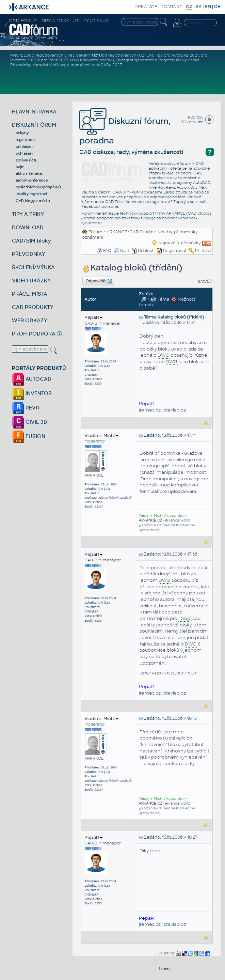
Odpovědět (99, 281)
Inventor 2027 (23, 60)
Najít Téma (155, 299)
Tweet (164, 968)
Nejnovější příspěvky (180, 243)
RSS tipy (196, 117)
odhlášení (25, 153)
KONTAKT (171, 7)
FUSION (29, 436)
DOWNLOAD (28, 227)
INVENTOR (32, 393)
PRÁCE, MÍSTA (30, 294)
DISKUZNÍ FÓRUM (34, 125)
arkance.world (178, 520)
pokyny (22, 133)
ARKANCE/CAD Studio (130, 232)
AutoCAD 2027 (185, 55)
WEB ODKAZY (30, 320)
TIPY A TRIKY (28, 214)
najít (20, 167)
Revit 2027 (58, 60)
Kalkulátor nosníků (97, 60)
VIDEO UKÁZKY (31, 281)
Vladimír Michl (101, 435)
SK (198, 7)
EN (208, 7)
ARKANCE (146, 7)
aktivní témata (29, 173)
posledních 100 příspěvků (38, 187)
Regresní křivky (172, 60)
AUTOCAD (32, 379)
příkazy (59, 65)
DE (217, 7)
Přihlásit (203, 251)
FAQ (107, 251)
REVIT (26, 408)
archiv (205, 281)
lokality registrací (31, 194)
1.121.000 (99, 55)
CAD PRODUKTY (33, 307)
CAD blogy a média (33, 201)
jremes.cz (150, 410)
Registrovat (175, 251)
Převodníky (20, 65)
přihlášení (25, 146)
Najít (122, 251)
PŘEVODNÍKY (29, 254)
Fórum (95, 232)
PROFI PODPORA (34, 334)
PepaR (93, 317)
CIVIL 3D (30, 422)
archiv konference (32, 180)
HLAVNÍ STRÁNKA (34, 112)
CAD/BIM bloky (31, 241)
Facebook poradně (100, 206)
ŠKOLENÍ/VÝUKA (33, 267)
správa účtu (27, 160)
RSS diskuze (192, 122)
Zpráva (146, 294)
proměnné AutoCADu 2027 (96, 65)
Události (143, 251)
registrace (25, 140)
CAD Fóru (114, 202)
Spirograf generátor (135, 60)
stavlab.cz (175, 410)
